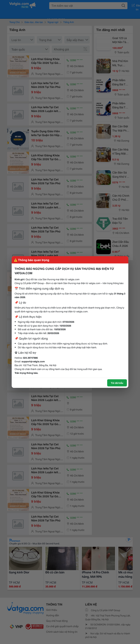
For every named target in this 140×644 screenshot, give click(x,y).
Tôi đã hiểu (117, 383)
